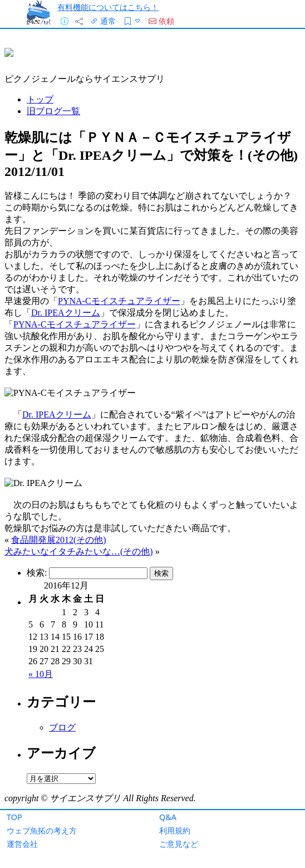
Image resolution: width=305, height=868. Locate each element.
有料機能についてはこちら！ (108, 7)
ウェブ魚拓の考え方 (42, 830)
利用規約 (175, 830)
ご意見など (179, 844)
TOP (14, 817)
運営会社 (22, 844)
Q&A (168, 817)
